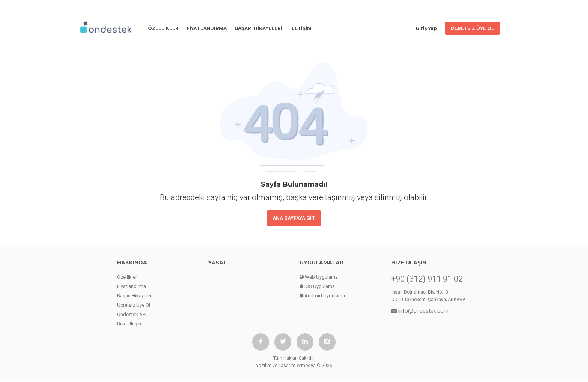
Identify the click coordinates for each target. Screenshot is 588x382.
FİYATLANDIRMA (207, 26)
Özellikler (127, 277)
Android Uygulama (322, 296)
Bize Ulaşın (129, 324)
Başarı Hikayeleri (135, 296)
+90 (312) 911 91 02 (427, 279)
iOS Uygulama (317, 286)
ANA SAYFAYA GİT (294, 218)
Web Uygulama (319, 277)
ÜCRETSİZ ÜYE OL (472, 26)
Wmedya (306, 367)
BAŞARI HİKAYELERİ (259, 26)
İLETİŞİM (301, 26)
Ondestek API (132, 314)
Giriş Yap (426, 26)
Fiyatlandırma (131, 286)
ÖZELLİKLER (163, 26)
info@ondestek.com (420, 311)
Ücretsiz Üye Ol (133, 305)
